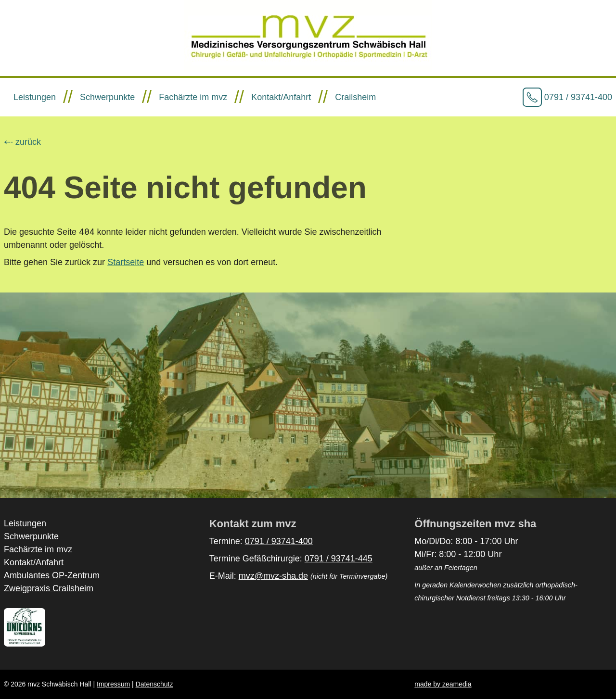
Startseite (126, 262)
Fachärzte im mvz (38, 549)
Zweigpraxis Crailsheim (49, 588)
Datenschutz (154, 684)
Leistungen (25, 523)
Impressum (113, 684)
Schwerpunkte (31, 536)
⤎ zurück (22, 142)
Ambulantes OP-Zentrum (52, 575)
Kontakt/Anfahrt (34, 562)
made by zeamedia (443, 684)
